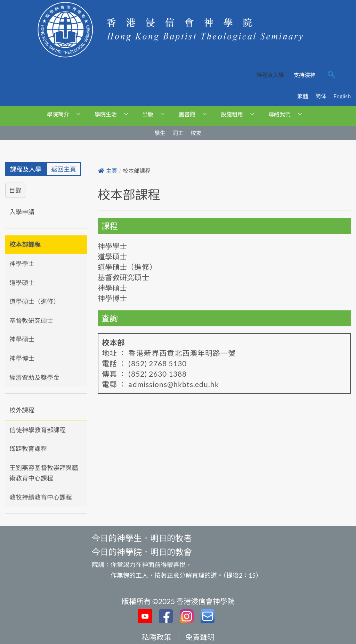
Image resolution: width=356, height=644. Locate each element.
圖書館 (195, 114)
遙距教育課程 (28, 449)
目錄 (15, 190)
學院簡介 (66, 114)
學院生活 (114, 114)
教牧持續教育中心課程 (41, 497)
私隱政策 (156, 637)
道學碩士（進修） (34, 301)
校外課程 (22, 410)
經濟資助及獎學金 (34, 377)
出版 (156, 114)
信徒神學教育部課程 (38, 430)
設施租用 (240, 114)
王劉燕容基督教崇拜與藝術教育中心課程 (44, 473)
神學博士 (22, 358)
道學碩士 (22, 283)
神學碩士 (22, 339)
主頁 (108, 171)
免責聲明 (200, 637)
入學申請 (22, 212)
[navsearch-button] (331, 75)
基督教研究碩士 (31, 320)
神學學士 (22, 264)
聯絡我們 (288, 114)
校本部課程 (25, 244)
